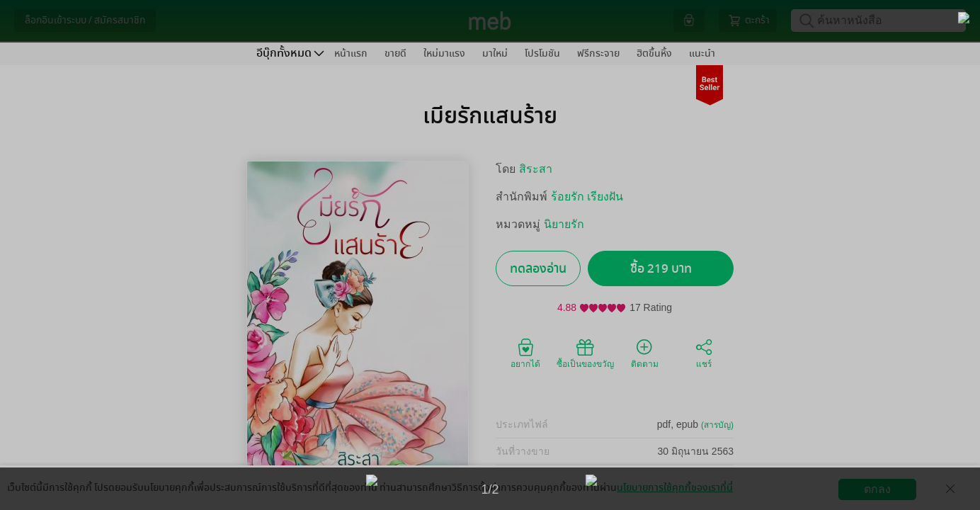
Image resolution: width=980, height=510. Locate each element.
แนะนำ (702, 53)
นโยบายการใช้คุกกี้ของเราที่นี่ (675, 488)
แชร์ (704, 353)
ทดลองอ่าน (538, 269)
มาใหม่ (495, 53)
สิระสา (536, 169)
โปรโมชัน (542, 53)
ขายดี (395, 53)
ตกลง (877, 489)
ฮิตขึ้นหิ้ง (654, 53)
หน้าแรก (351, 53)
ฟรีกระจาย (598, 53)
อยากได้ (525, 353)
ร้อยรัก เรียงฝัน (587, 197)
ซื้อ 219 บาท (661, 269)
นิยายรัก (564, 224)
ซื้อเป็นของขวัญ (585, 353)
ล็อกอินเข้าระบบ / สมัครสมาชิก (85, 20)
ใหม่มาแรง (444, 53)
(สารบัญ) (717, 425)
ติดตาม (645, 353)
